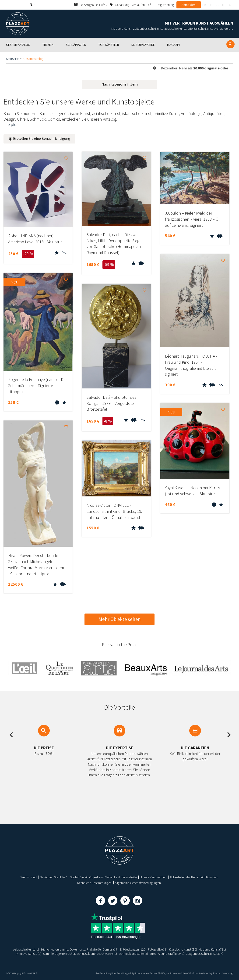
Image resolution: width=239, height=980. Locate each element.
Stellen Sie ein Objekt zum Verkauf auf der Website (103, 877)
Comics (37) (110, 949)
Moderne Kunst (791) (212, 949)
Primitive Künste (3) (28, 954)
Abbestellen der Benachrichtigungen (194, 877)
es (229, 5)
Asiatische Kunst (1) (26, 949)
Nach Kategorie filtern (120, 84)
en (211, 5)
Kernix (228, 973)
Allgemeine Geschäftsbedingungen (138, 883)
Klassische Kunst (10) (183, 949)
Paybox (217, 973)
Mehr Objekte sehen (120, 619)
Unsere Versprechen (153, 877)
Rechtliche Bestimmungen (94, 883)
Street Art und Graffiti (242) (167, 954)
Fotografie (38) (158, 949)
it (223, 5)
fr (204, 5)
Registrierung (165, 5)
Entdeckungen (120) (133, 949)
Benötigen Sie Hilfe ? (53, 877)
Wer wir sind (29, 877)
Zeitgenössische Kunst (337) (205, 954)
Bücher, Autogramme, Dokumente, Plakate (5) (70, 949)
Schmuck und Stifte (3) (134, 954)
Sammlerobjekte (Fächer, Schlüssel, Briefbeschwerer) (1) (80, 954)
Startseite (12, 59)
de (217, 5)
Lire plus (11, 124)
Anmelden (189, 5)
